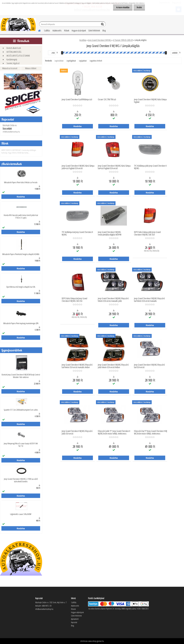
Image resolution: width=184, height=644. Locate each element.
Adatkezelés (57, 30)
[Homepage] (38, 30)
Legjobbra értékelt (96, 61)
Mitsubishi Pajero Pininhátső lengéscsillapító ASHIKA (21, 254)
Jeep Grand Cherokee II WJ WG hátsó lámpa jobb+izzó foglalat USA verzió (78, 167)
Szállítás (47, 30)
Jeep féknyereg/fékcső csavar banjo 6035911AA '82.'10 (21, 445)
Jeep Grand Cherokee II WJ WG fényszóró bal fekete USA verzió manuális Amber (77, 366)
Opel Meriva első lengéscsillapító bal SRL (21, 287)
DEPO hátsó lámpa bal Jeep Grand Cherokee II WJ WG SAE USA (74, 300)
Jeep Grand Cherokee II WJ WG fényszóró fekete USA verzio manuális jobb (113, 300)
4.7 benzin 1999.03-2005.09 (123, 40)
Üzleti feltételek (94, 30)
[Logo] (18, 24)
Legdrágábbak (71, 61)
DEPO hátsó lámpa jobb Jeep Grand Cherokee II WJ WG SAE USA (147, 233)
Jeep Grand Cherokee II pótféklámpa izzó (77, 99)
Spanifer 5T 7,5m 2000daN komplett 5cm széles (21, 410)
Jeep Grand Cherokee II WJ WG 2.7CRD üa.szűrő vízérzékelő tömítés (21, 480)
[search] (103, 25)
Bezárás (139, 7)
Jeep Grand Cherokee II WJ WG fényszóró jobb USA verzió (77, 432)
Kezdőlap (83, 40)
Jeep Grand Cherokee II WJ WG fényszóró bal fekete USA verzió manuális (149, 300)
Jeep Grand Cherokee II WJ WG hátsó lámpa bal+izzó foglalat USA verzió (114, 167)
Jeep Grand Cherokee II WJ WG (100, 40)
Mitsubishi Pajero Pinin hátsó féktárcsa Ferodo (21, 182)
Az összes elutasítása (123, 7)
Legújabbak (83, 61)
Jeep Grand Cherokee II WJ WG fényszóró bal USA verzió (149, 366)
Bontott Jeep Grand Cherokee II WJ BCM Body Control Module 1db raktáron (21, 376)
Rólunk (67, 30)
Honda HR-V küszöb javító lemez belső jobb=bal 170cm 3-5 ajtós (21, 216)
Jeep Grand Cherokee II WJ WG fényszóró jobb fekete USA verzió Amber (113, 366)
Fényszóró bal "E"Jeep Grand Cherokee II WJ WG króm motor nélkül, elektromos (151, 432)
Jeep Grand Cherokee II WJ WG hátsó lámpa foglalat (150, 101)
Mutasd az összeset (10, 68)
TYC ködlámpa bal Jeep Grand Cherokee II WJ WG (77, 233)
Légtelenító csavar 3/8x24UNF (21, 514)
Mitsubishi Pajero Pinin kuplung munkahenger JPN (21, 323)
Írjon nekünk (7, 128)
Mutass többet (31, 68)
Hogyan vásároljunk (79, 30)
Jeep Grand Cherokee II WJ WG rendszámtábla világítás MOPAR (110, 233)
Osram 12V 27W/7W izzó (107, 99)
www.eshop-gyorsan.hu (96, 641)
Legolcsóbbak (59, 61)
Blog (104, 30)
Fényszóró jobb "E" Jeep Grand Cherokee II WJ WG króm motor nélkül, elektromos (114, 432)
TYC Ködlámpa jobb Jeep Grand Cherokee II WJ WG (150, 167)
